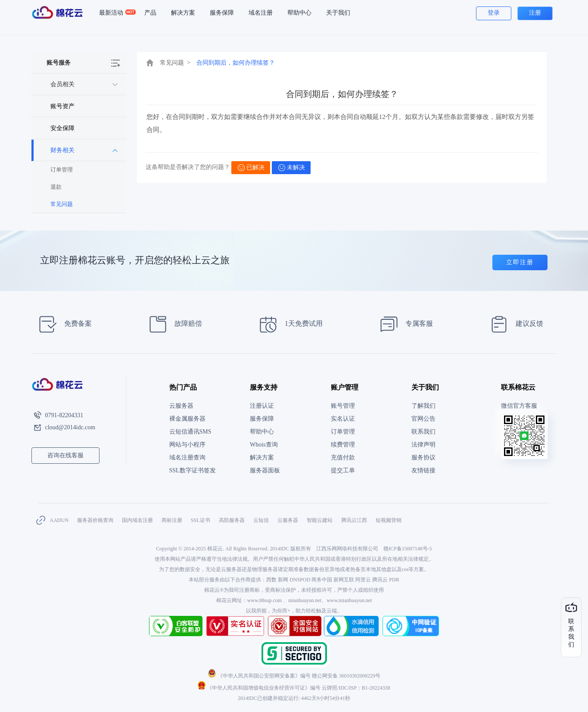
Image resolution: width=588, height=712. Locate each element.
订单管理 (62, 170)
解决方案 (183, 13)
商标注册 (172, 520)
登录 (494, 13)
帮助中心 (299, 13)
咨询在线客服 (65, 455)
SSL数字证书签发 (193, 470)
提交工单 (343, 470)
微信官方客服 (519, 406)
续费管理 (343, 445)
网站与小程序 (187, 445)
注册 (535, 13)
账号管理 (343, 406)
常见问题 (62, 204)
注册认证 (262, 406)
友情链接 (423, 470)
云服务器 (181, 406)
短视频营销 (389, 520)
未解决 (292, 168)
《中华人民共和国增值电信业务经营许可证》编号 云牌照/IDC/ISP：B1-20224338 (294, 688)
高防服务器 (232, 520)
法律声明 (423, 445)
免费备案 (63, 324)
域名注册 (261, 13)
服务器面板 (265, 470)
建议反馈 (514, 324)
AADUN (59, 520)
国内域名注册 (137, 520)
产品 (150, 13)
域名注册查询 (187, 457)
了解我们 (423, 406)
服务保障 (222, 13)
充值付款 (343, 457)
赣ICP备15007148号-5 (408, 549)
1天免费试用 (288, 324)
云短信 (261, 520)
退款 (56, 187)
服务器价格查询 (95, 520)
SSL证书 (201, 520)
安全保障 (62, 128)
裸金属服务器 (187, 419)
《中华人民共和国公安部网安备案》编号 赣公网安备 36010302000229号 (294, 676)
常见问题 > (175, 63)
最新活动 (115, 13)
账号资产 (62, 106)
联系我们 (423, 432)
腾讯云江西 (354, 520)
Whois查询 (264, 445)
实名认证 (343, 419)
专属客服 (404, 324)
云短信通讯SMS (190, 432)
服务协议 (423, 457)
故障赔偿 (173, 324)
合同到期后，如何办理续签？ (236, 63)
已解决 (251, 168)
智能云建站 (320, 520)
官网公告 (423, 419)
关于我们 (338, 13)
